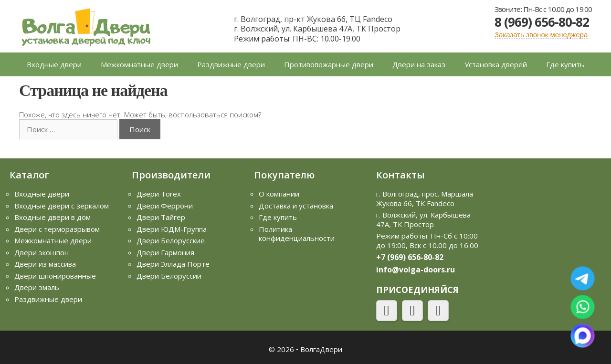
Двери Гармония (165, 252)
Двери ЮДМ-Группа (172, 229)
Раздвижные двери (231, 64)
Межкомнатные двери (139, 64)
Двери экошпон (42, 252)
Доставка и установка (296, 206)
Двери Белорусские (171, 240)
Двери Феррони (165, 206)
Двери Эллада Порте (173, 264)
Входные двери (54, 64)
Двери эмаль (37, 287)
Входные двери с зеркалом (62, 206)
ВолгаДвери (321, 349)
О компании (279, 194)
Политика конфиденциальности (297, 234)
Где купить (565, 64)
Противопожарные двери (329, 64)
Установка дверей (496, 64)
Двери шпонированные (55, 276)
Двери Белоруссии (169, 276)
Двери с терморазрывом (57, 229)
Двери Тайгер (161, 217)
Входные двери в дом (53, 217)
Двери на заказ (419, 64)
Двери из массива (45, 264)
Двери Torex (159, 194)
